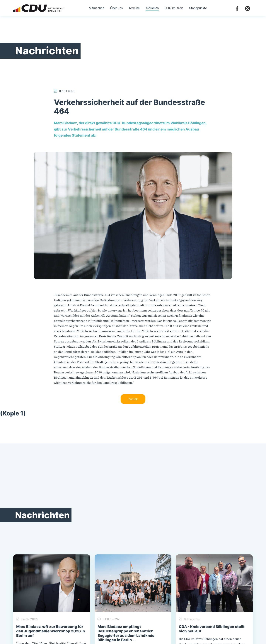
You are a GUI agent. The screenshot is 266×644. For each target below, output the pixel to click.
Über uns (116, 8)
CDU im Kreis (174, 8)
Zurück (133, 399)
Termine (134, 8)
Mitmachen (97, 8)
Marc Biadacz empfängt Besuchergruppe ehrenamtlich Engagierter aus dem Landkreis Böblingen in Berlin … (126, 633)
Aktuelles (152, 8)
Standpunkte (198, 8)
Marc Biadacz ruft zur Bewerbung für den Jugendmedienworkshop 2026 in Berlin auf (51, 631)
